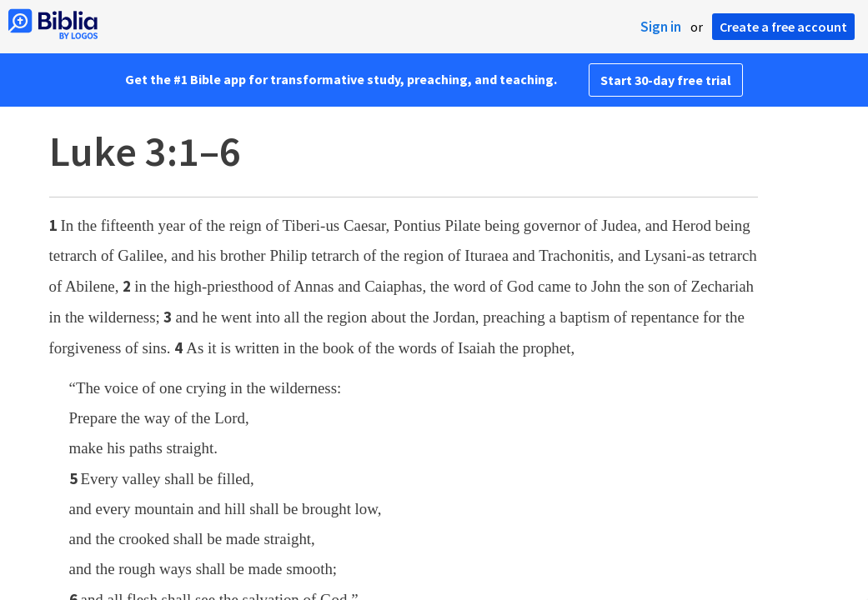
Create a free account (783, 27)
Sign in (661, 27)
